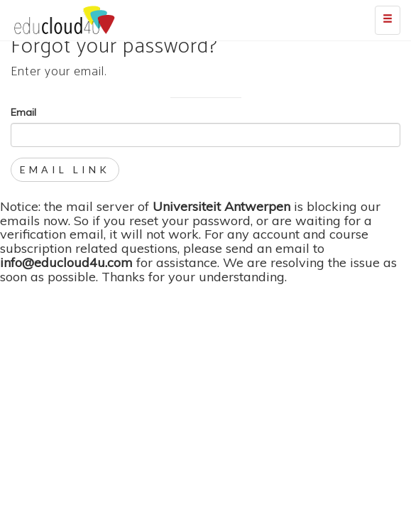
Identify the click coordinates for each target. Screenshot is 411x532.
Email (23, 112)
